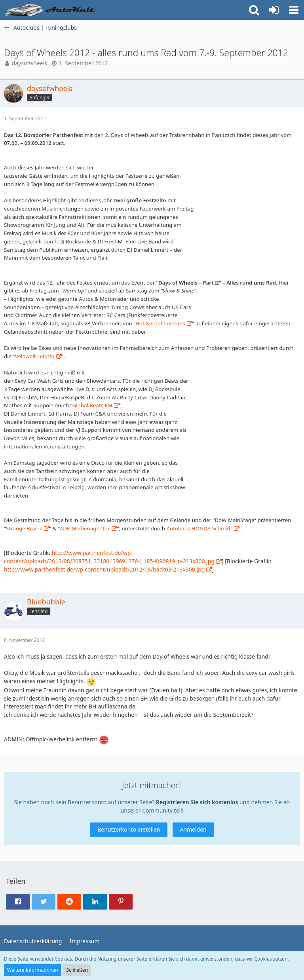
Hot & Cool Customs (160, 323)
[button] (294, 10)
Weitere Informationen (33, 970)
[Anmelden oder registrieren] (274, 10)
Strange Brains (24, 528)
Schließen (77, 970)
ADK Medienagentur (85, 528)
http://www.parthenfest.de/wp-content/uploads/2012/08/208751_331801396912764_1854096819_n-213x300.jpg (109, 557)
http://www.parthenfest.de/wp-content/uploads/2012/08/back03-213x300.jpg (104, 569)
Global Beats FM (92, 405)
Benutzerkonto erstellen (129, 829)
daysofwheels (29, 63)
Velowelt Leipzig (35, 356)
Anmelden (193, 829)
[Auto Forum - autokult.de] (51, 10)
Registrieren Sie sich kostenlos (197, 802)
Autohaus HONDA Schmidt (199, 528)
